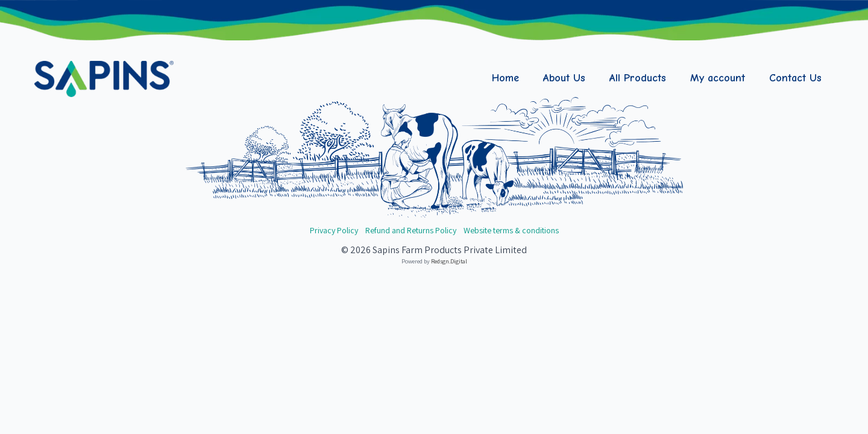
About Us (564, 78)
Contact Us (795, 78)
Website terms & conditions (511, 230)
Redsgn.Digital (449, 261)
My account (718, 78)
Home (505, 78)
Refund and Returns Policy (411, 230)
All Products (638, 78)
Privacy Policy (334, 230)
